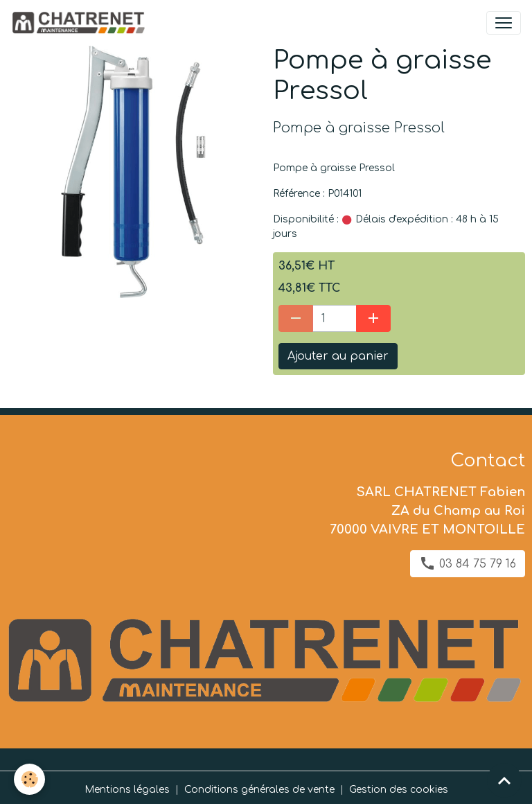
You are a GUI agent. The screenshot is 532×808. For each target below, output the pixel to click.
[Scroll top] (504, 780)
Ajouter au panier (338, 356)
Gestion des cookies (399, 790)
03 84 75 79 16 (468, 563)
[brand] (81, 23)
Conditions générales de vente (259, 790)
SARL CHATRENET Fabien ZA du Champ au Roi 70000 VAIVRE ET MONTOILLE (427, 511)
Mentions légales (127, 790)
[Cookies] (29, 779)
